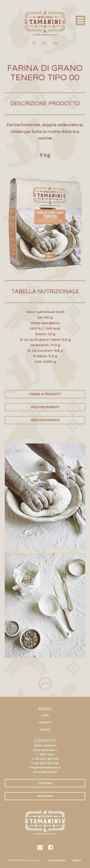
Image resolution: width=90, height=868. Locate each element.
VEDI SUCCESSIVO (45, 420)
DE (44, 43)
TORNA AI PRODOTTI (45, 394)
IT (34, 43)
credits (77, 860)
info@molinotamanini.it (45, 768)
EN (55, 43)
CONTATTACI (45, 783)
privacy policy (56, 860)
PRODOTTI (45, 723)
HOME (45, 715)
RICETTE (45, 730)
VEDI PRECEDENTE (45, 407)
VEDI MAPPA (45, 796)
